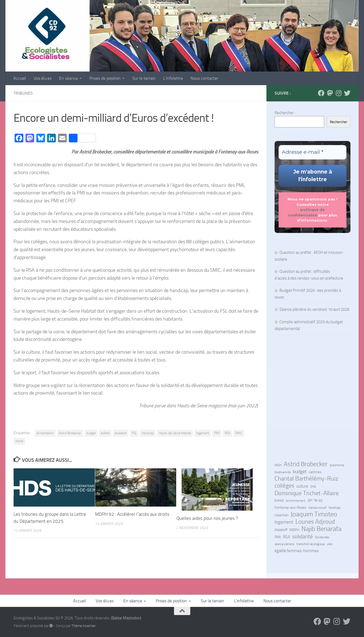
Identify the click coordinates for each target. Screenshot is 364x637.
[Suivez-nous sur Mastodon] (330, 93)
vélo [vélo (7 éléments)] (330, 544)
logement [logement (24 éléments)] (284, 522)
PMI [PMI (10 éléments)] (278, 537)
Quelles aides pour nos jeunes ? (208, 518)
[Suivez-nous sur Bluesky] (347, 93)
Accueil (20, 78)
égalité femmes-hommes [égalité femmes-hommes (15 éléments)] (297, 551)
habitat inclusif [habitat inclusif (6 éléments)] (317, 508)
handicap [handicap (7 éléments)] (334, 508)
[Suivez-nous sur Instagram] (339, 93)
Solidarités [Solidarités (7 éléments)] (322, 537)
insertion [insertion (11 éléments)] (281, 515)
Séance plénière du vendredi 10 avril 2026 (314, 309)
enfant (105, 433)
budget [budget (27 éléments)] (300, 472)
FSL (134, 433)
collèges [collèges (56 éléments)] (284, 486)
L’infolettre (173, 78)
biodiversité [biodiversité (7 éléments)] (283, 472)
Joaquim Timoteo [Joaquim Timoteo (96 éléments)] (314, 514)
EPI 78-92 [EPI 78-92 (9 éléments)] (315, 500)
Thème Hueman (84, 626)
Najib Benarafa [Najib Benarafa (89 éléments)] (321, 529)
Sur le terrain (144, 78)
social (19, 441)
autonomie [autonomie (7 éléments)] (337, 465)
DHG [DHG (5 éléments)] (313, 487)
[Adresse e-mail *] (313, 152)
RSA (227, 433)
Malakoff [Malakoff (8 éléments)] (281, 530)
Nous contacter (204, 78)
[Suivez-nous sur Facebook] (321, 93)
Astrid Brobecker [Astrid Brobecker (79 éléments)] (306, 464)
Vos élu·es (43, 78)
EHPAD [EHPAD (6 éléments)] (279, 501)
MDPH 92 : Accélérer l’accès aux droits (133, 514)
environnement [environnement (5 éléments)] (296, 501)
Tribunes (23, 93)
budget (91, 433)
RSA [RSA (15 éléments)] (286, 537)
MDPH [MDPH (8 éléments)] (294, 530)
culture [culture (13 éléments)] (302, 486)
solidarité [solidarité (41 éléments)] (302, 536)
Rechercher (284, 113)
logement (203, 433)
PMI (217, 433)
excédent (121, 433)
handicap (148, 433)
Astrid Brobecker (70, 433)
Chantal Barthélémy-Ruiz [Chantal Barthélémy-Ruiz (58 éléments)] (306, 479)
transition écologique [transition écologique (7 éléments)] (311, 544)
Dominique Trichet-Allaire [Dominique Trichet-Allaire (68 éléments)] (307, 493)
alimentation (45, 433)
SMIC (239, 433)
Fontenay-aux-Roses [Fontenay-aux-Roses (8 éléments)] (290, 508)
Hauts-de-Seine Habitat (175, 433)
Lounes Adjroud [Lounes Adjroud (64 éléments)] (315, 522)
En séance (68, 78)
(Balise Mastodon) (126, 618)
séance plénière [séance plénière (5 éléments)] (284, 544)
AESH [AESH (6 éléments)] (278, 465)
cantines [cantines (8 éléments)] (315, 472)
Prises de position (105, 78)
